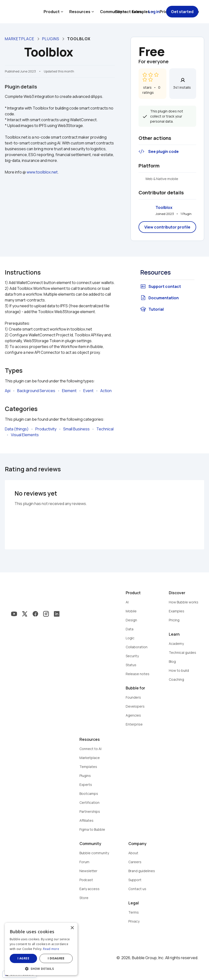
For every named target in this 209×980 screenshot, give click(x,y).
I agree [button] (23, 958)
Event (88, 391)
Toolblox (164, 207)
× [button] (72, 928)
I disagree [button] (56, 958)
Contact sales (128, 12)
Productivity (46, 429)
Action (106, 391)
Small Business (76, 429)
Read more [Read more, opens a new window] (51, 949)
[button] (41, 968)
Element (69, 391)
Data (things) (17, 429)
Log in (154, 12)
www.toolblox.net (42, 172)
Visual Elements (25, 435)
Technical (105, 429)
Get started (182, 12)
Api (8, 391)
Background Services (36, 391)
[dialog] (41, 949)
